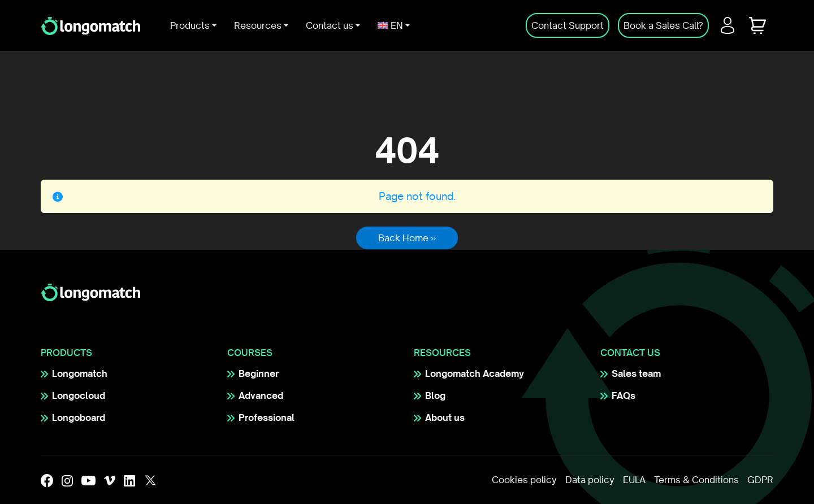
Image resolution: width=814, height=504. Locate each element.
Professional (267, 418)
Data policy (590, 480)
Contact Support (568, 25)
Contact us (330, 25)
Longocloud (79, 396)
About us (445, 418)
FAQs (624, 396)
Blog (435, 396)
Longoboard (79, 418)
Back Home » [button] (407, 238)
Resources (258, 25)
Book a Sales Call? (663, 25)
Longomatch (80, 373)
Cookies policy (524, 480)
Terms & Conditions (696, 480)
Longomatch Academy (475, 373)
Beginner (259, 373)
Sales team (636, 373)
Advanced (261, 396)
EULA (634, 480)
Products (190, 25)
